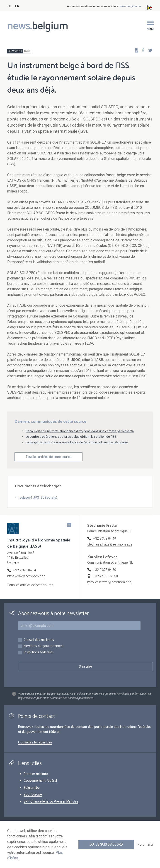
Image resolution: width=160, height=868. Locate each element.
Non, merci (145, 844)
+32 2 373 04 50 (105, 570)
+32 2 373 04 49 (105, 539)
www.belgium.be (130, 6)
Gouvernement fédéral (40, 781)
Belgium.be (32, 788)
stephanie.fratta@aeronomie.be (110, 544)
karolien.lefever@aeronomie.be (109, 582)
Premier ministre (36, 774)
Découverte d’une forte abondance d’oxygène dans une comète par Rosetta (80, 431)
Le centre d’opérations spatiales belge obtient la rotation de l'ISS (71, 437)
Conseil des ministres (39, 640)
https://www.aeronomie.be (26, 576)
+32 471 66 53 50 (106, 576)
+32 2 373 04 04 (25, 570)
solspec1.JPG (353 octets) (38, 498)
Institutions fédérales (39, 653)
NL (9, 6)
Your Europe (33, 794)
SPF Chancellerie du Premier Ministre (51, 801)
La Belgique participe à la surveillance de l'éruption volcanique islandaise (77, 442)
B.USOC (74, 360)
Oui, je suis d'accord (106, 844)
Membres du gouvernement (44, 646)
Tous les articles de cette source (48, 457)
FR (17, 6)
